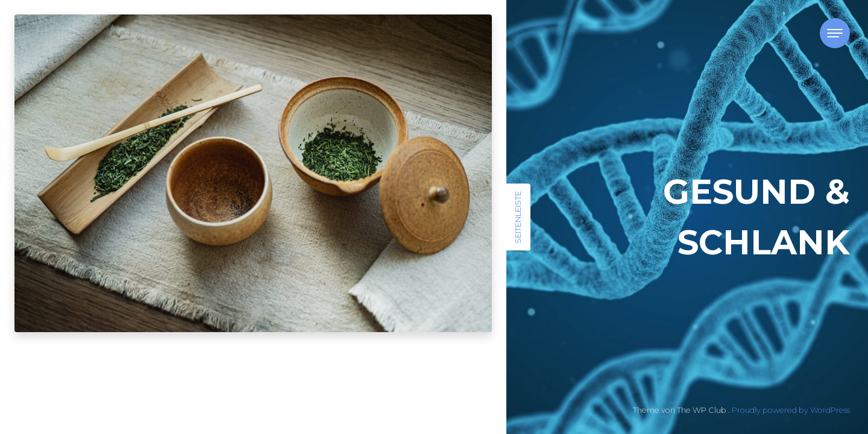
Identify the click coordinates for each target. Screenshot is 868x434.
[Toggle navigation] (835, 33)
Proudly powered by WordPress (791, 410)
